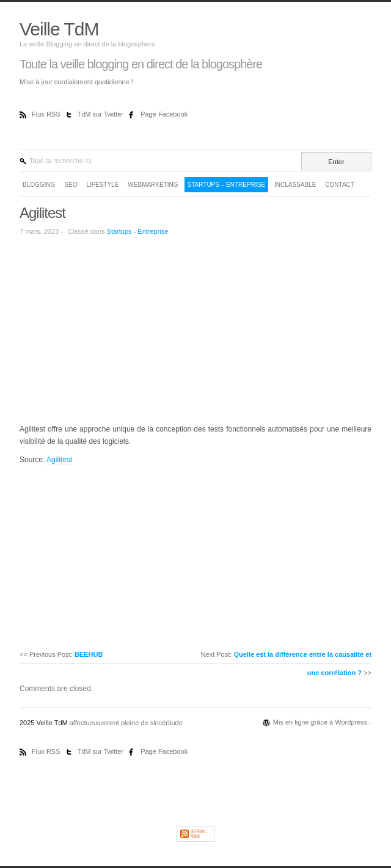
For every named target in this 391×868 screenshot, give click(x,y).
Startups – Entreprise (226, 185)
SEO (71, 185)
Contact (340, 185)
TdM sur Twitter (101, 114)
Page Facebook (164, 114)
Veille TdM (59, 29)
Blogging (39, 185)
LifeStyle (102, 185)
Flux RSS (47, 114)
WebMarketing (153, 185)
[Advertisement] (122, 329)
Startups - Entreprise (138, 231)
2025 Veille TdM (45, 723)
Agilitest (42, 213)
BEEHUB (89, 654)
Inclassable (295, 185)
